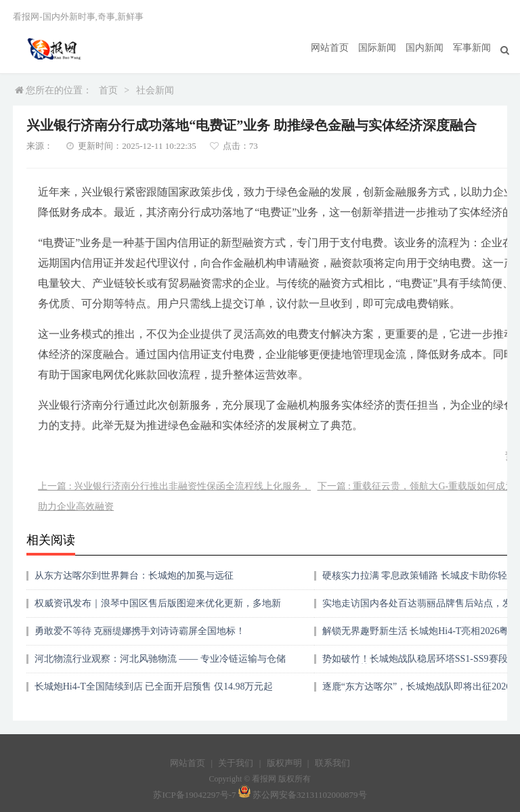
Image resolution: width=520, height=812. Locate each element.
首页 (108, 90)
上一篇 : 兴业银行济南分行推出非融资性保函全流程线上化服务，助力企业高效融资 (174, 496)
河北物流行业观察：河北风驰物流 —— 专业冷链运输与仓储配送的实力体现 (160, 663)
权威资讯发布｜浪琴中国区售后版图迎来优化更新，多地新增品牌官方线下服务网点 (158, 608)
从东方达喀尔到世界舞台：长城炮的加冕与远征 (134, 576)
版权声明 (284, 763)
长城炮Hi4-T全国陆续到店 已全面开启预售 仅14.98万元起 (154, 686)
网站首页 (330, 48)
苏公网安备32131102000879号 (310, 795)
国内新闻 (425, 48)
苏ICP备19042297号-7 (194, 795)
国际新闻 (377, 48)
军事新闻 (472, 48)
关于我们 (236, 763)
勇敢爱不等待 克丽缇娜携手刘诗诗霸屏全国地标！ (140, 631)
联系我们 (332, 763)
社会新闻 (155, 90)
